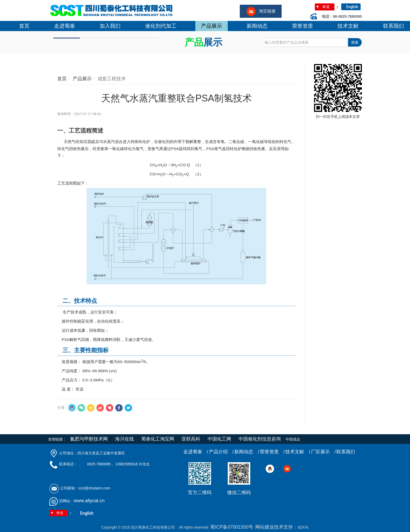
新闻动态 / (247, 452)
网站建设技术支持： (276, 527)
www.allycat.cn (89, 501)
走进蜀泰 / (196, 452)
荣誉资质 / (272, 452)
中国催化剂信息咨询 (260, 439)
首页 (62, 79)
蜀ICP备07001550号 (232, 527)
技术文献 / (298, 452)
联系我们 (346, 452)
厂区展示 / (323, 452)
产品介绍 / (221, 452)
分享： (63, 408)
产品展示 (81, 79)
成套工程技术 (111, 79)
